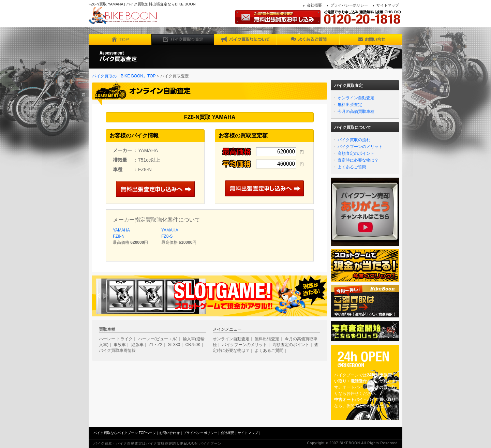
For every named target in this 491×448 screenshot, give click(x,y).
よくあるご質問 (352, 167)
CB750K (193, 345)
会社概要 (314, 5)
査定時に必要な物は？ (358, 160)
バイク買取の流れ (354, 140)
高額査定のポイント (356, 153)
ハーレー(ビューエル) (158, 339)
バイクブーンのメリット (360, 147)
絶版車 (137, 345)
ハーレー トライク (116, 339)
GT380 (174, 345)
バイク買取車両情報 (117, 350)
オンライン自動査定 (356, 98)
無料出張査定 (350, 105)
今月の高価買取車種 (356, 111)
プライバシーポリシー (349, 5)
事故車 (120, 345)
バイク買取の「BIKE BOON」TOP (124, 76)
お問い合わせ (169, 433)
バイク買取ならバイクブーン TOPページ (125, 433)
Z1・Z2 (155, 345)
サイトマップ (388, 5)
